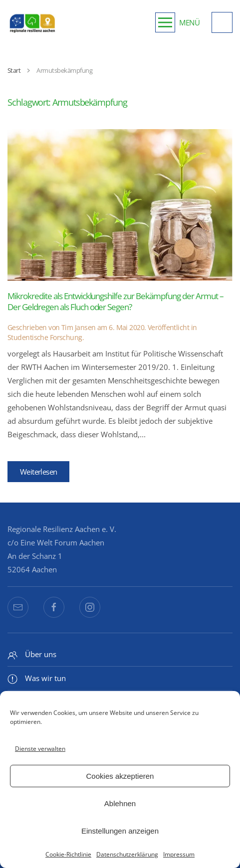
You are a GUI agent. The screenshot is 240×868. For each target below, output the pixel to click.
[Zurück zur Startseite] (32, 22)
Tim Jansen (78, 327)
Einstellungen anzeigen (120, 831)
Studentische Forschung (45, 337)
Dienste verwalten (40, 749)
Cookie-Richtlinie (68, 854)
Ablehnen (120, 803)
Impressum (179, 854)
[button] (177, 22)
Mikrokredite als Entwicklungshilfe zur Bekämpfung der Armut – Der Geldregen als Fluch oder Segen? (116, 301)
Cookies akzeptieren (120, 776)
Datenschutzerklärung (127, 854)
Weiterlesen (38, 472)
